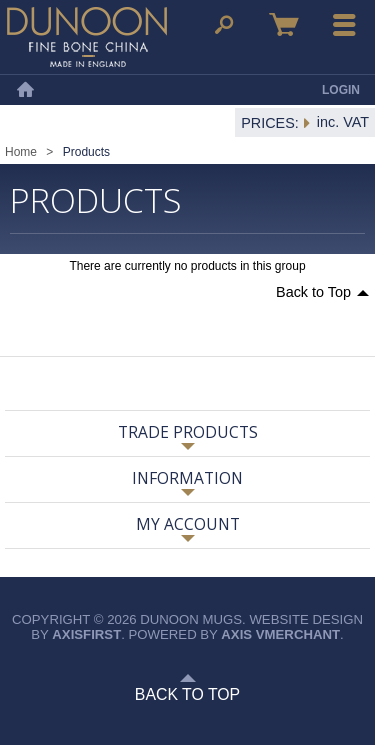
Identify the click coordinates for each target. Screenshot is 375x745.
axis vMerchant (280, 634)
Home (25, 90)
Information (187, 478)
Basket (284, 25)
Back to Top (313, 292)
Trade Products (188, 432)
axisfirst (86, 634)
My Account (188, 524)
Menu (345, 25)
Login (341, 90)
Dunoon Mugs (87, 37)
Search (224, 25)
